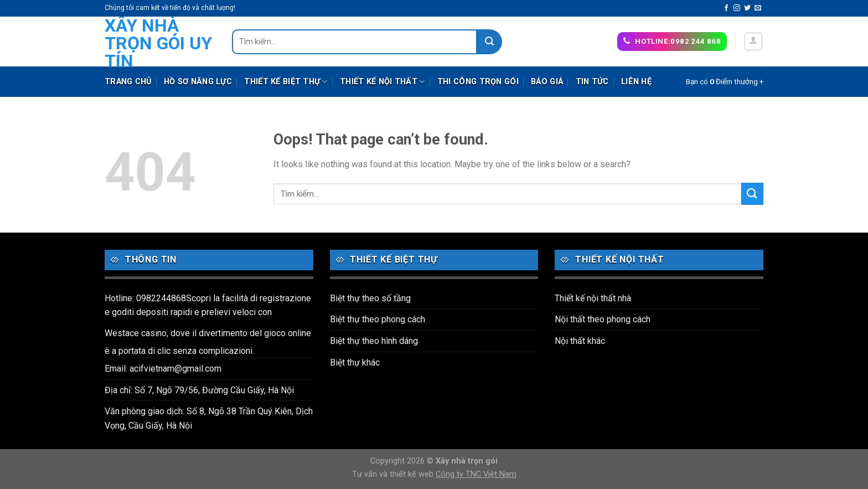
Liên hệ (636, 82)
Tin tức (592, 82)
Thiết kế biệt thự (286, 82)
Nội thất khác (580, 341)
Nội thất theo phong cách (603, 319)
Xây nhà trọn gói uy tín (158, 43)
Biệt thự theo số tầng (370, 298)
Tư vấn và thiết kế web (394, 474)
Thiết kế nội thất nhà (593, 298)
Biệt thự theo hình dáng (374, 341)
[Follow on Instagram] (737, 8)
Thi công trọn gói (478, 82)
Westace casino (136, 333)
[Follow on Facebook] (726, 8)
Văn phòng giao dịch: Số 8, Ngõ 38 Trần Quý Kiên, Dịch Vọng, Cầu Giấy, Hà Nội (209, 418)
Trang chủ (128, 82)
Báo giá (547, 82)
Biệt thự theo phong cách (378, 319)
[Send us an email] (758, 8)
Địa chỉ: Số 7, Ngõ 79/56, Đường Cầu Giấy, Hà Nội (199, 390)
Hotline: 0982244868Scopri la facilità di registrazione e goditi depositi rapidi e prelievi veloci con (208, 305)
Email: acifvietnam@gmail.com (163, 369)
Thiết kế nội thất (382, 82)
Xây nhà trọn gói (467, 461)
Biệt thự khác (355, 362)
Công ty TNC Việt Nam (476, 474)
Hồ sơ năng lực (198, 82)
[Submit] (490, 42)
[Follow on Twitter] (747, 8)
